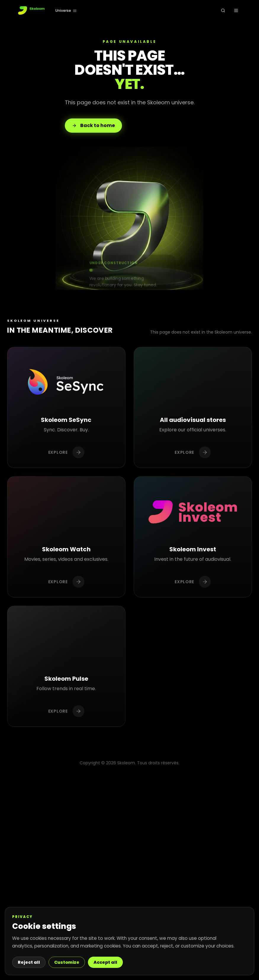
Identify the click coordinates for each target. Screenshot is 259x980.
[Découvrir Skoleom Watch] (66, 537)
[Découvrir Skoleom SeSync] (66, 407)
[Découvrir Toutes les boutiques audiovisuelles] (193, 407)
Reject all (29, 962)
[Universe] (66, 11)
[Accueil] (32, 11)
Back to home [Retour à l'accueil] (93, 125)
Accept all (105, 962)
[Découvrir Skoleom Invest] (193, 537)
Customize (67, 962)
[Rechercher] (223, 11)
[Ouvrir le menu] (236, 11)
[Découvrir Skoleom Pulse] (66, 667)
